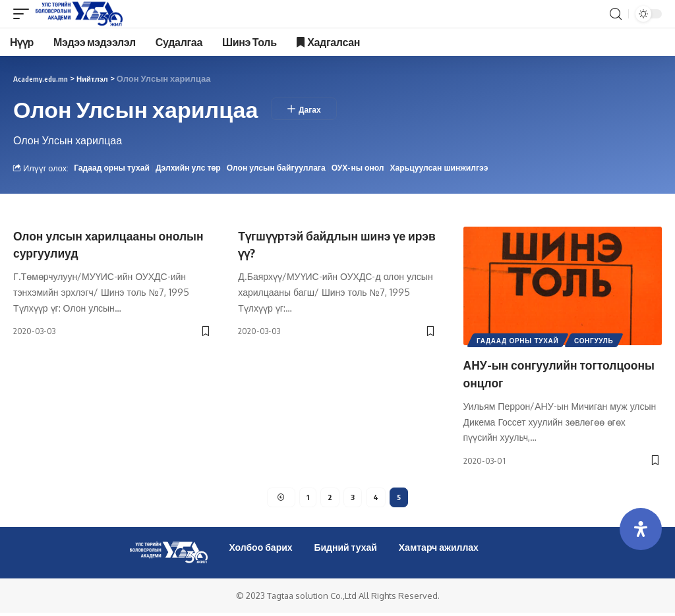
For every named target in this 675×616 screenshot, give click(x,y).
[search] (616, 14)
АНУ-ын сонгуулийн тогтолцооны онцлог (531, 373)
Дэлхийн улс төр (194, 168)
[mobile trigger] (24, 14)
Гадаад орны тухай (114, 168)
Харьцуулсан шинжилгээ (458, 168)
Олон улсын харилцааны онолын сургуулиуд (95, 244)
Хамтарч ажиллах (439, 550)
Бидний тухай (345, 550)
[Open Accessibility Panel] (641, 529)
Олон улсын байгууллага (287, 168)
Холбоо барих (260, 550)
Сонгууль (597, 342)
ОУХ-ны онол (372, 168)
